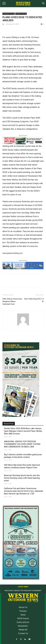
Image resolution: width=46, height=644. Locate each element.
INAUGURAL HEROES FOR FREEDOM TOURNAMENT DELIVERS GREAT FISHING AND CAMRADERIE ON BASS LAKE (22, 444)
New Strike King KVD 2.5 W (34, 300)
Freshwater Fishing (9, 14)
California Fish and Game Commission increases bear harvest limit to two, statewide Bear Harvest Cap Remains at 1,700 (23, 491)
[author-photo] (23, 325)
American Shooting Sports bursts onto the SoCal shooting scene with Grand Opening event (22, 478)
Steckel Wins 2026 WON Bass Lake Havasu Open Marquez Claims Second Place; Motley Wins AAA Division (23, 431)
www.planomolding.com (13, 253)
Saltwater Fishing (21, 14)
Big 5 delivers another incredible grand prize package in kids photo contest (23, 456)
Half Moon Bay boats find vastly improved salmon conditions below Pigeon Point (22, 466)
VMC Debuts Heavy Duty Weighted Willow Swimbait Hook (12, 301)
